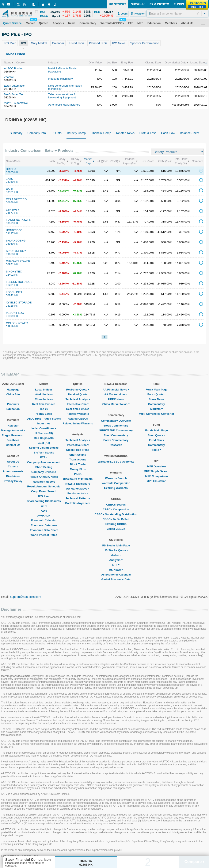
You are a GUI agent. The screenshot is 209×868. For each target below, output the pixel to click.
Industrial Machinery (60, 79)
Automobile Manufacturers (64, 105)
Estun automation (15, 86)
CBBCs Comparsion (116, 509)
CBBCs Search (116, 505)
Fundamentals (78, 493)
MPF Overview (157, 466)
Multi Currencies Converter (157, 414)
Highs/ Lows (44, 414)
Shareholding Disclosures (44, 501)
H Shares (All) (44, 433)
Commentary (157, 404)
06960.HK (12, 244)
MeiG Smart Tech (15, 94)
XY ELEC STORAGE (19, 303)
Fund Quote (157, 435)
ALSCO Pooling (14, 68)
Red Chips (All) (44, 438)
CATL (9, 179)
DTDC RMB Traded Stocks (44, 419)
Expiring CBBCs (116, 524)
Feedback (13, 440)
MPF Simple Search (157, 471)
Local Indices (44, 390)
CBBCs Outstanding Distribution (116, 514)
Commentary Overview (116, 421)
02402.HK (12, 275)
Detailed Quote (78, 394)
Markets (157, 409)
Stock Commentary (116, 426)
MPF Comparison (157, 476)
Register (13, 426)
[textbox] (177, 13)
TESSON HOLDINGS (19, 282)
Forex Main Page (157, 390)
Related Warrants (78, 414)
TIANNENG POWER (19, 220)
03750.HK (12, 182)
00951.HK (12, 264)
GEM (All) (44, 443)
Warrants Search (116, 478)
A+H (44, 506)
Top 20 (44, 409)
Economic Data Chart (44, 530)
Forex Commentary (116, 440)
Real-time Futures (44, 404)
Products (13, 404)
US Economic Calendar (116, 575)
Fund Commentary (116, 435)
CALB (9, 189)
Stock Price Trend (78, 450)
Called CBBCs (116, 529)
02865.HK (12, 172)
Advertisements (13, 471)
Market (116, 555)
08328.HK (12, 306)
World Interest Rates (44, 535)
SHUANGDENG (16, 241)
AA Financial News (116, 390)
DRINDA (11, 169)
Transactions (78, 459)
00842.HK (12, 295)
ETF (44, 457)
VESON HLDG (15, 313)
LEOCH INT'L (14, 292)
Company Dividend (44, 472)
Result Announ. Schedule (44, 486)
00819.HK (12, 223)
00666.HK (12, 202)
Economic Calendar (44, 520)
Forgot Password (13, 435)
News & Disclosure (78, 484)
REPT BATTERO (16, 199)
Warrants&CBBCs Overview (116, 462)
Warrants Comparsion (116, 483)
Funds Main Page (157, 430)
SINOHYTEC (14, 272)
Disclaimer (13, 476)
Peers (78, 474)
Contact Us (13, 445)
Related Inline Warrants (78, 423)
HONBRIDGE (14, 230)
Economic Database (44, 525)
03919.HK (12, 326)
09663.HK (12, 254)
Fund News (157, 440)
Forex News (157, 399)
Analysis (116, 560)
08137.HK (12, 233)
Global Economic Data (116, 579)
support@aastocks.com (26, 597)
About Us (13, 462)
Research (116, 445)
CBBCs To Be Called (116, 519)
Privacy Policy (13, 481)
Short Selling (44, 467)
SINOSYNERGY (16, 251)
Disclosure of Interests (78, 479)
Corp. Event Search (44, 491)
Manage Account (13, 430)
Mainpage (13, 390)
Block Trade (78, 464)
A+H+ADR (44, 516)
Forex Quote (157, 394)
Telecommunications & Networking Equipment (62, 96)
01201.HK (12, 285)
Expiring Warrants (116, 488)
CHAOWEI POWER (18, 261)
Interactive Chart (78, 404)
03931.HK (12, 192)
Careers (13, 466)
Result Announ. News (44, 477)
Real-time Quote (78, 390)
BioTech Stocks (44, 453)
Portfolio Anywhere (78, 503)
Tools (156, 450)
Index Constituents (44, 428)
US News (116, 570)
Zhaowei (9, 77)
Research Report (44, 482)
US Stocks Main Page (116, 545)
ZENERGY (13, 210)
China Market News (116, 404)
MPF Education (156, 481)
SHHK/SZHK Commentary (116, 430)
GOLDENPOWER (17, 323)
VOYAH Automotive (16, 103)
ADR (44, 511)
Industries (44, 423)
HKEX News (116, 399)
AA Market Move (78, 489)
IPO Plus (44, 496)
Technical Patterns (78, 498)
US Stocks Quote (116, 550)
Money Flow (78, 469)
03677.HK (12, 213)
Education (13, 409)
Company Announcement (44, 462)
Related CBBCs (78, 419)
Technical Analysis (78, 399)
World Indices (44, 394)
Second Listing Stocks (44, 448)
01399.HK (12, 316)
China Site (13, 394)
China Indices (44, 399)
